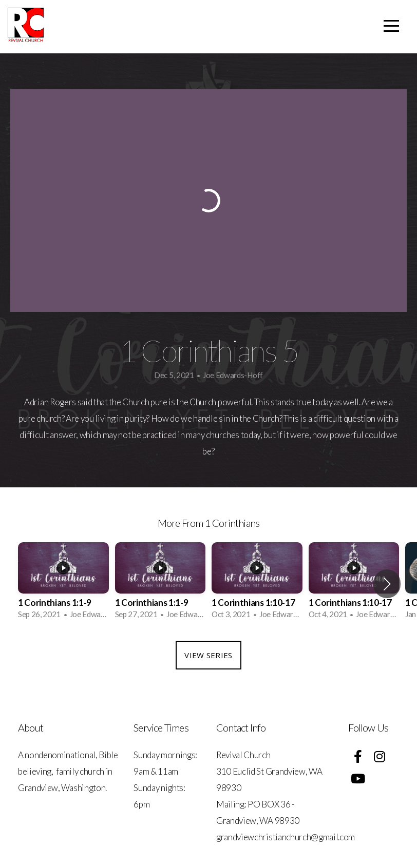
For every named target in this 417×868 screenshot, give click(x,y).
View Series (208, 655)
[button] (387, 584)
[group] (63, 584)
